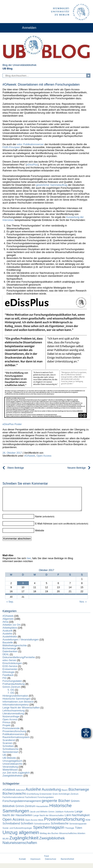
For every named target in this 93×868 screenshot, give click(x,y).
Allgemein (8, 624)
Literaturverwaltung (13, 718)
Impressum (35, 864)
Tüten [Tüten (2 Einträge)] (79, 832)
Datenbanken (10, 656)
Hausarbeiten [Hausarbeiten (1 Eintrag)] (42, 811)
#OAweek (30, 456)
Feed (46, 861)
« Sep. (10, 606)
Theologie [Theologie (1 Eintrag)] (70, 833)
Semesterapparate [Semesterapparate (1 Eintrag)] (78, 828)
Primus (7, 727)
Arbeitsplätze (10, 632)
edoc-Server (9, 665)
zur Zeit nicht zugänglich (16, 777)
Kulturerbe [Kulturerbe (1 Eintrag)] (69, 816)
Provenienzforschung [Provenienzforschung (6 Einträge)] (64, 824)
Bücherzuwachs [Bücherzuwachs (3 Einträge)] (14, 798)
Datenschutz (51, 864)
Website (40, 535)
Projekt (7, 730)
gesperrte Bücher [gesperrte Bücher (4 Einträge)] (56, 805)
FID (5, 683)
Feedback (8, 680)
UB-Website (9, 763)
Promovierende (11, 733)
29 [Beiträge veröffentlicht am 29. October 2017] (82, 599)
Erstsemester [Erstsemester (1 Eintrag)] (46, 799)
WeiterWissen (10, 774)
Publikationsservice (13, 739)
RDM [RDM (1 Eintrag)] (88, 825)
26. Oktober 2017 (12, 453)
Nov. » (83, 606)
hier (29, 563)
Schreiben (8, 751)
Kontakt (22, 864)
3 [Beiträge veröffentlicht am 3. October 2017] (23, 588)
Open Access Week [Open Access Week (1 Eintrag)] (34, 825)
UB (4, 760)
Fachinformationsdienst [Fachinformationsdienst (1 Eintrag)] (13, 802)
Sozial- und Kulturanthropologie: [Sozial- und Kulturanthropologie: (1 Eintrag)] (18, 833)
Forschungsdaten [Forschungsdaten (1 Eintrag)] (46, 802)
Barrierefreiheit (67, 864)
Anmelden (29, 28)
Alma (5, 626)
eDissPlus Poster (12, 424)
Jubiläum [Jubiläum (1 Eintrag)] (59, 816)
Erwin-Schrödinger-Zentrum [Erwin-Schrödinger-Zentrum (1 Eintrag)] (66, 799)
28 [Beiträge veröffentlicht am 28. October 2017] (70, 599)
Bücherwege (10, 653)
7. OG (11, 697)
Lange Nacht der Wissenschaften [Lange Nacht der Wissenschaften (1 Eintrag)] (49, 820)
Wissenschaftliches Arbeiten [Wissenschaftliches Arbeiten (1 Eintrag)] (72, 838)
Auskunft (7, 635)
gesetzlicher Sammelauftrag (52, 185)
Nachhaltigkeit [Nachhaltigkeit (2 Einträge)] (81, 820)
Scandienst (9, 745)
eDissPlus (32, 165)
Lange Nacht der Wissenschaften (21, 712)
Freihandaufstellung (14, 689)
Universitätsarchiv (13, 768)
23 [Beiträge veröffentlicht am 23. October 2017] (11, 599)
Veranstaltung (10, 771)
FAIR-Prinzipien (11, 147)
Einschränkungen (12, 668)
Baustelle (8, 647)
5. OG (11, 695)
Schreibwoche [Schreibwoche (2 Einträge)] (60, 828)
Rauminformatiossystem (16, 742)
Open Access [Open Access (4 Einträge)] (13, 824)
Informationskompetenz (16, 709)
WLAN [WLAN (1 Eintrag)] (6, 843)
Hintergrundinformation (15, 700)
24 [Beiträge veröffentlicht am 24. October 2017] (23, 599)
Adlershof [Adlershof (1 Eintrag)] (20, 795)
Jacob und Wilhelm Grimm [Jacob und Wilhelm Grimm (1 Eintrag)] (42, 816)
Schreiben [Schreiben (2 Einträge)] (27, 828)
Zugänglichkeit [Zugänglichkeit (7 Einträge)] (24, 843)
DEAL (6, 659)
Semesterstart (10, 757)
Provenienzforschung (14, 736)
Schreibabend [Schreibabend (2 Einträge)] (11, 828)
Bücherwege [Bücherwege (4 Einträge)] (79, 794)
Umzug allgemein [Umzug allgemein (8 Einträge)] (21, 837)
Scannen (8, 748)
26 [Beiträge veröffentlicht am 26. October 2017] (46, 599)
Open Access (44, 456)
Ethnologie (8, 677)
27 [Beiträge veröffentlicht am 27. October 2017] (58, 599)
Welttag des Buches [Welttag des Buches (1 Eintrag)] (49, 838)
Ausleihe (7, 638)
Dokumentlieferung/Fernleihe (19, 662)
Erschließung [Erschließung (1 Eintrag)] (33, 799)
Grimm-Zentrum (11, 692)
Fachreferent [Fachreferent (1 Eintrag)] (31, 802)
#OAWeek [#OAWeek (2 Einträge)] (9, 794)
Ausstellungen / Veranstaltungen (21, 644)
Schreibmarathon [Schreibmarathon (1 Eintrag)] (42, 828)
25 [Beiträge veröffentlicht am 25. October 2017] (35, 599)
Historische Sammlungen (17, 703)
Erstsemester (10, 674)
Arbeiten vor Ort (11, 629)
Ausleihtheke (10, 641)
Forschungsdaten (12, 686)
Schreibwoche (10, 754)
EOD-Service (10, 671)
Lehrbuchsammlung (14, 715)
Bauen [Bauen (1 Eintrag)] (65, 795)
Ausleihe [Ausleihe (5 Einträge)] (33, 794)
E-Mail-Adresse (44, 528)
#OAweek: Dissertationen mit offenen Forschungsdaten (41, 85)
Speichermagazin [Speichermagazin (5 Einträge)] (49, 832)
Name (38, 521)
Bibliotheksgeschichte (15, 650)
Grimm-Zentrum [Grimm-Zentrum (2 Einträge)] (26, 811)
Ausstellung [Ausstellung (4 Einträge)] (51, 794)
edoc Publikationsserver (30, 144)
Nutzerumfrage (11, 721)
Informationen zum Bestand (18, 706)
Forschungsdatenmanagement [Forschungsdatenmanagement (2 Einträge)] (22, 806)
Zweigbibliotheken (13, 780)
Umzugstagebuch (12, 766)
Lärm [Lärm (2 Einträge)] (68, 820)
